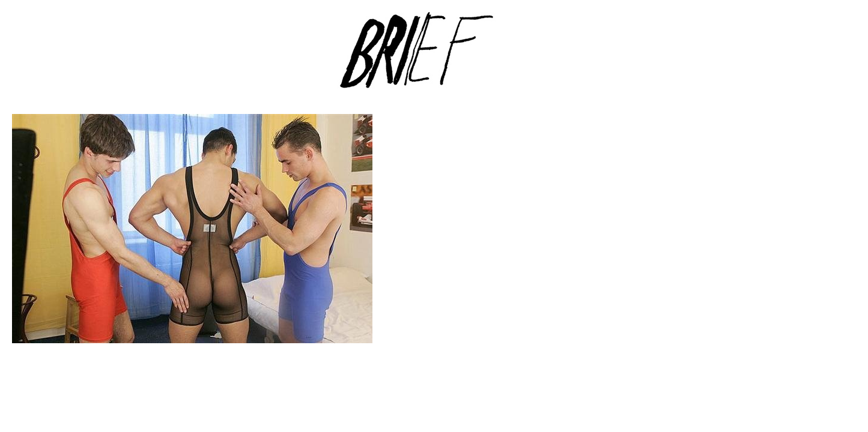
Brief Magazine (434, 57)
